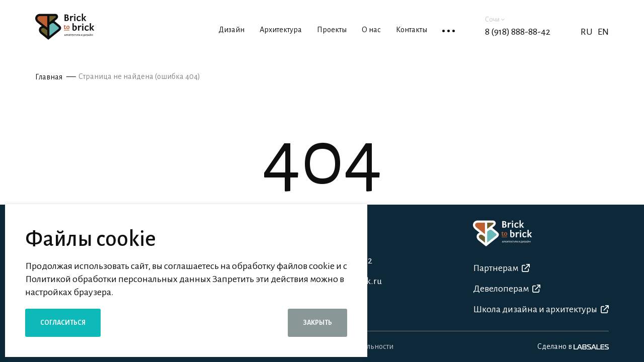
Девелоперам (507, 289)
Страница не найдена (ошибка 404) (139, 76)
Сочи (495, 20)
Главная (49, 77)
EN (603, 32)
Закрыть (317, 323)
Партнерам (501, 268)
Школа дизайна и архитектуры (541, 309)
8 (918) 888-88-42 (518, 32)
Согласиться (63, 323)
